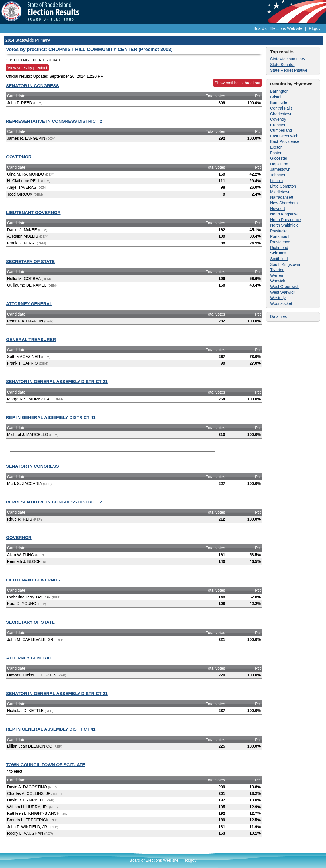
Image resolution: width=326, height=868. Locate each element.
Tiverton (277, 270)
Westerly (278, 298)
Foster (276, 153)
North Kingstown (285, 214)
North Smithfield (284, 225)
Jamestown (280, 169)
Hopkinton (279, 164)
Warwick (278, 281)
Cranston (278, 125)
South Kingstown (285, 264)
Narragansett (282, 197)
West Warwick (283, 292)
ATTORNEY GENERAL (29, 304)
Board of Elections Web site (278, 28)
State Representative (289, 70)
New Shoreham (284, 203)
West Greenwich (285, 287)
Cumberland (281, 130)
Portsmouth (280, 236)
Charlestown (281, 114)
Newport (278, 209)
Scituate (278, 253)
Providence (280, 242)
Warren (277, 275)
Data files (278, 316)
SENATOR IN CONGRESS (32, 86)
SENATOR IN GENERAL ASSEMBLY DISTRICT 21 (57, 381)
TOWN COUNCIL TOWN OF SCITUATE (46, 765)
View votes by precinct (27, 68)
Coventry (278, 119)
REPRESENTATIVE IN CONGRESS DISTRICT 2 (54, 121)
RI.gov (315, 28)
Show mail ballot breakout (237, 83)
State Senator (282, 65)
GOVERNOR (19, 157)
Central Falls (281, 108)
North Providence (286, 220)
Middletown (280, 192)
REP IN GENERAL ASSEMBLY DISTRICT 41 (51, 417)
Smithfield (279, 259)
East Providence (285, 141)
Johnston (278, 175)
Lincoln (276, 181)
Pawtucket (279, 231)
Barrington (279, 91)
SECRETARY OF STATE (30, 261)
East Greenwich (284, 136)
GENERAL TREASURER (31, 339)
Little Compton (283, 186)
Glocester (279, 158)
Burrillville (279, 102)
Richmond (279, 248)
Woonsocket (281, 303)
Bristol (276, 97)
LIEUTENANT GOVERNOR (33, 212)
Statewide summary (288, 59)
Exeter (276, 147)
